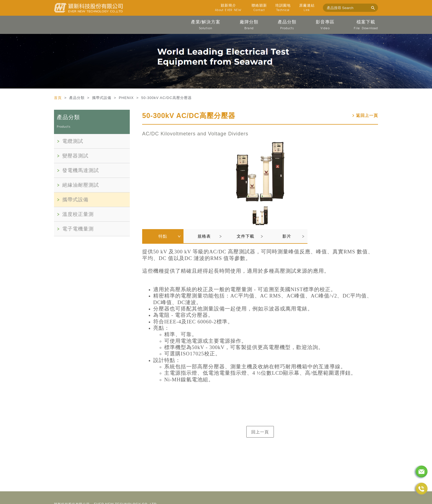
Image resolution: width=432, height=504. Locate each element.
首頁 (59, 98)
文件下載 (245, 236)
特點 (163, 236)
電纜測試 (73, 141)
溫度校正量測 (78, 214)
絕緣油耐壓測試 (81, 185)
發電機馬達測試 (81, 170)
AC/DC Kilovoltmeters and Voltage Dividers (195, 134)
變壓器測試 (75, 156)
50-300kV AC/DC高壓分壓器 (189, 116)
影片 (287, 236)
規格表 (204, 236)
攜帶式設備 (75, 200)
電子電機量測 (78, 229)
